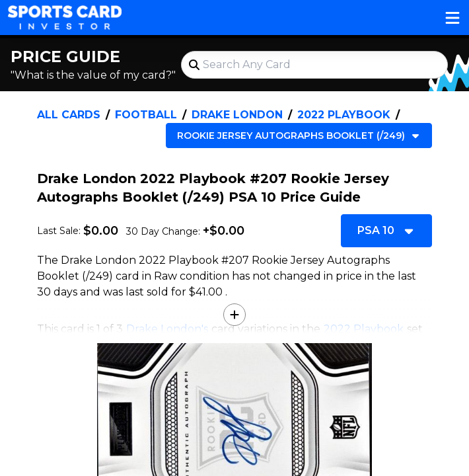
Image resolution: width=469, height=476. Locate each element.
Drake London (237, 115)
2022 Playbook (344, 115)
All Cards (69, 115)
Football (146, 115)
